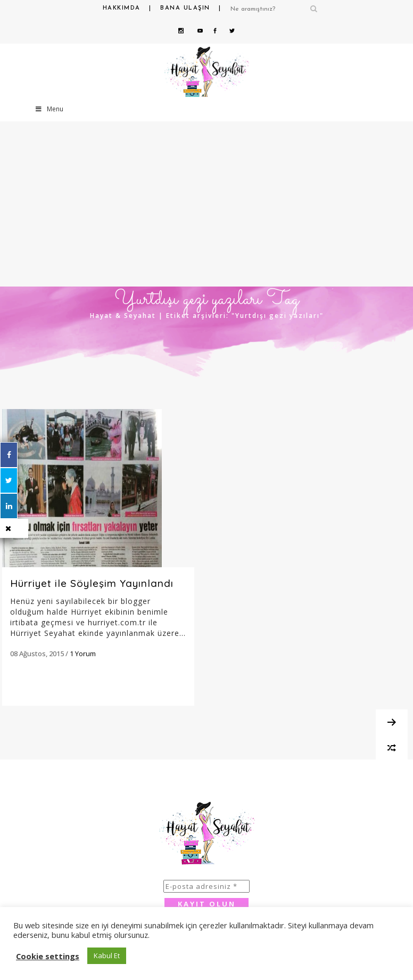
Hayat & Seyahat (123, 316)
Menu (49, 109)
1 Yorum (83, 654)
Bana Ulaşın (185, 8)
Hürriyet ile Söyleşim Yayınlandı (92, 583)
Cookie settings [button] (48, 956)
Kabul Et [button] (107, 956)
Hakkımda (122, 8)
